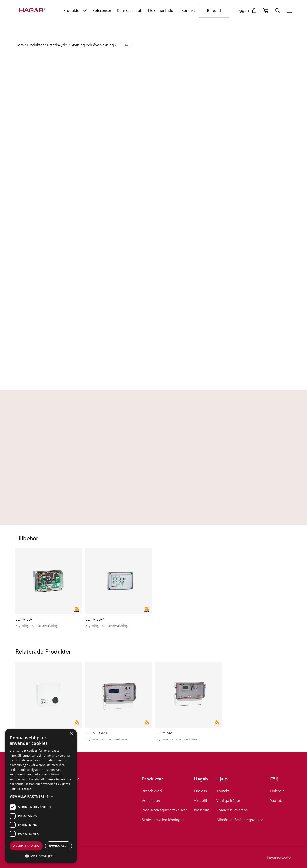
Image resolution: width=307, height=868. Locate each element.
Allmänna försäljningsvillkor (240, 820)
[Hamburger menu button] (289, 11)
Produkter (75, 11)
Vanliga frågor (228, 801)
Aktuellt (200, 801)
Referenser (102, 11)
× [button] (71, 734)
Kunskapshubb (130, 11)
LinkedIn (277, 791)
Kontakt (188, 11)
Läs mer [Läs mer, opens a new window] (27, 789)
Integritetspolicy (279, 857)
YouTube (277, 801)
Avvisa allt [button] (58, 846)
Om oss (200, 791)
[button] (41, 796)
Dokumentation (162, 11)
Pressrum (202, 810)
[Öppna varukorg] (266, 11)
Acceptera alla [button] (26, 846)
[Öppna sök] (278, 11)
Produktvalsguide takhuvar (164, 810)
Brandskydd (152, 791)
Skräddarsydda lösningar (163, 820)
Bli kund (214, 11)
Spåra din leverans (232, 810)
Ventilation (151, 801)
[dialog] (41, 796)
